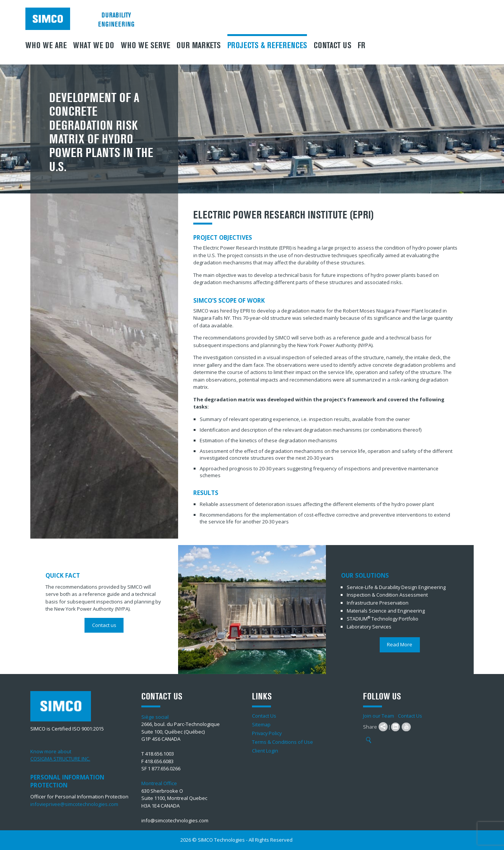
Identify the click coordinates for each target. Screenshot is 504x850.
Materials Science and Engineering (386, 610)
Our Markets (199, 46)
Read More (400, 643)
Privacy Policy (268, 733)
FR (362, 46)
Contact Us (333, 46)
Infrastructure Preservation (378, 602)
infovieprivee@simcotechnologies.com (75, 804)
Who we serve (146, 46)
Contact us (104, 625)
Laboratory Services (370, 625)
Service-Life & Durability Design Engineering (397, 587)
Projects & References (267, 46)
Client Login (265, 751)
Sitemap (261, 724)
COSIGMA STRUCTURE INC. (60, 759)
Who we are (46, 46)
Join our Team (379, 716)
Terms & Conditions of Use (283, 742)
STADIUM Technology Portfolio (383, 617)
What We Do (94, 46)
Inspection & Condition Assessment (387, 595)
